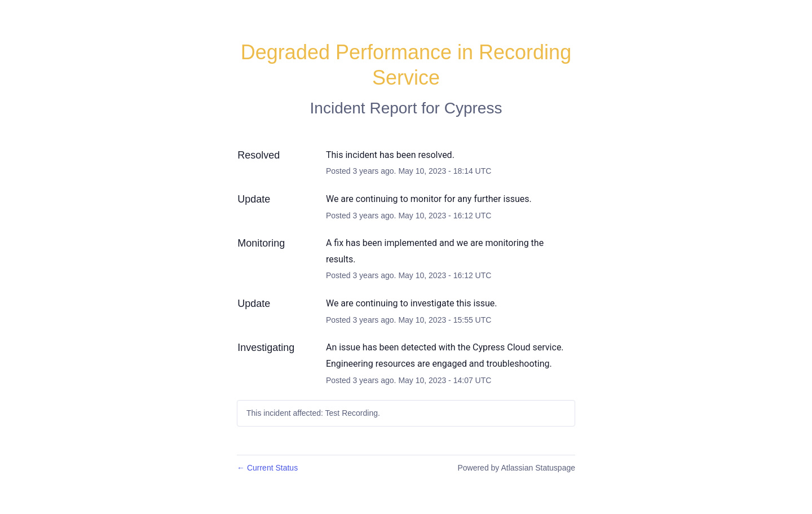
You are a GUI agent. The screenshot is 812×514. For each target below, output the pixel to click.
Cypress (473, 108)
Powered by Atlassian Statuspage (516, 468)
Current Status (267, 468)
